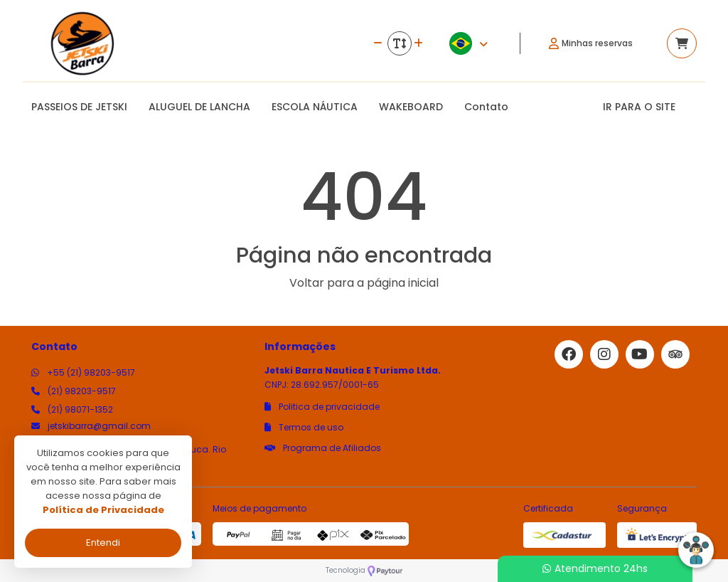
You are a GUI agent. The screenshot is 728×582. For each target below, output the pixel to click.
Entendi (103, 543)
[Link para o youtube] (640, 354)
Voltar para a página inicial (364, 283)
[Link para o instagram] (604, 354)
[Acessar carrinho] (682, 43)
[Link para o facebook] (569, 354)
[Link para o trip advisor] (675, 354)
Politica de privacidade (322, 407)
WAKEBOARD (411, 107)
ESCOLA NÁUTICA (315, 107)
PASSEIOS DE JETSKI (79, 107)
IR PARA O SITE (639, 107)
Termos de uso (304, 427)
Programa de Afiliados (323, 448)
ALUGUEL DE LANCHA (199, 107)
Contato (486, 107)
